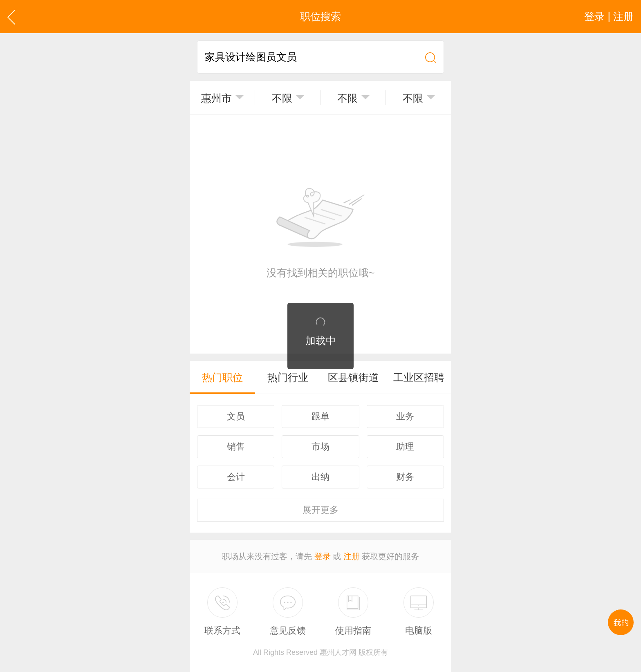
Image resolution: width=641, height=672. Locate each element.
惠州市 (216, 98)
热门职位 (222, 377)
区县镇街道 (353, 377)
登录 (323, 556)
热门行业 (288, 377)
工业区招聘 (419, 377)
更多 (320, 510)
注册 (352, 556)
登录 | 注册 (609, 16)
